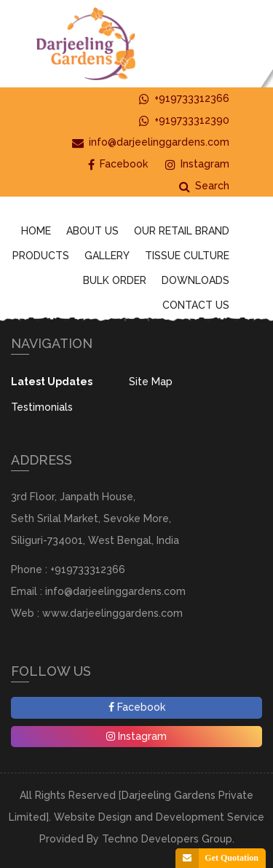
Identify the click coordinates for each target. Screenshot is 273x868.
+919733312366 (184, 99)
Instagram (197, 164)
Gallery (107, 256)
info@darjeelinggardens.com (151, 142)
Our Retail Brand (182, 231)
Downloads (195, 280)
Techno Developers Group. (168, 839)
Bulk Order (115, 280)
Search (204, 186)
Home (36, 231)
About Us (92, 231)
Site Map (151, 382)
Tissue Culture (187, 256)
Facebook (118, 164)
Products (41, 256)
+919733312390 (184, 121)
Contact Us (196, 305)
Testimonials (42, 407)
